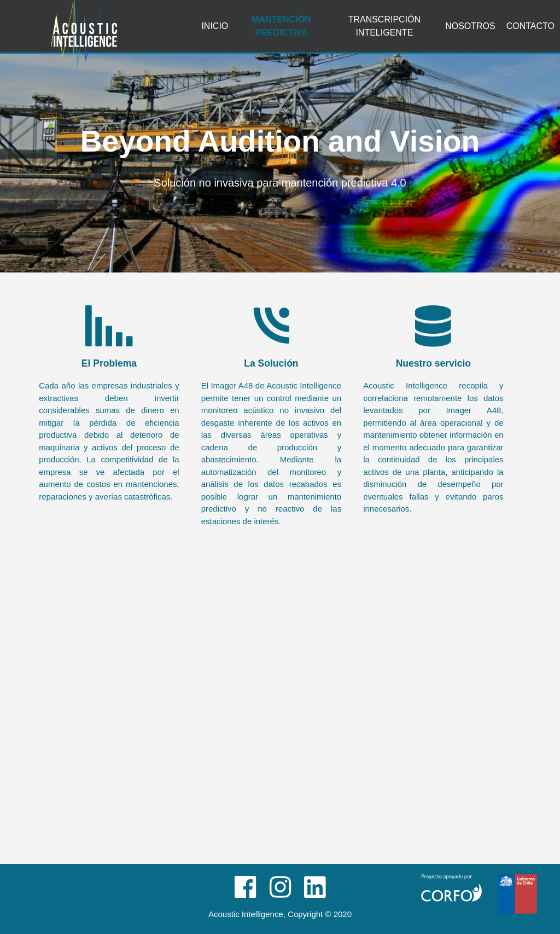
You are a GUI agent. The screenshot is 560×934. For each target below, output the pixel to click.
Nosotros (470, 26)
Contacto (530, 26)
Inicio (215, 26)
